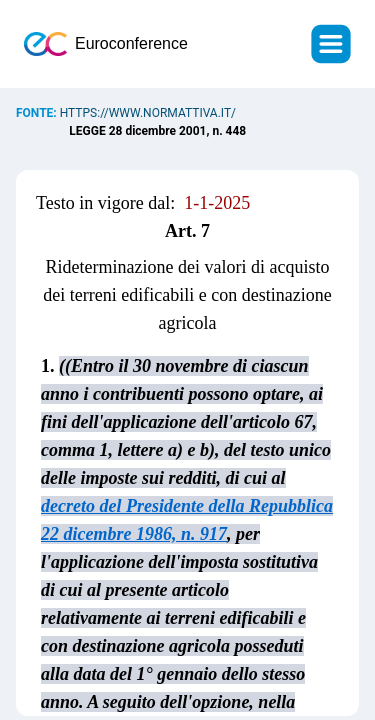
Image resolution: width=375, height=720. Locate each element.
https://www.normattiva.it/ (148, 113)
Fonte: (38, 113)
